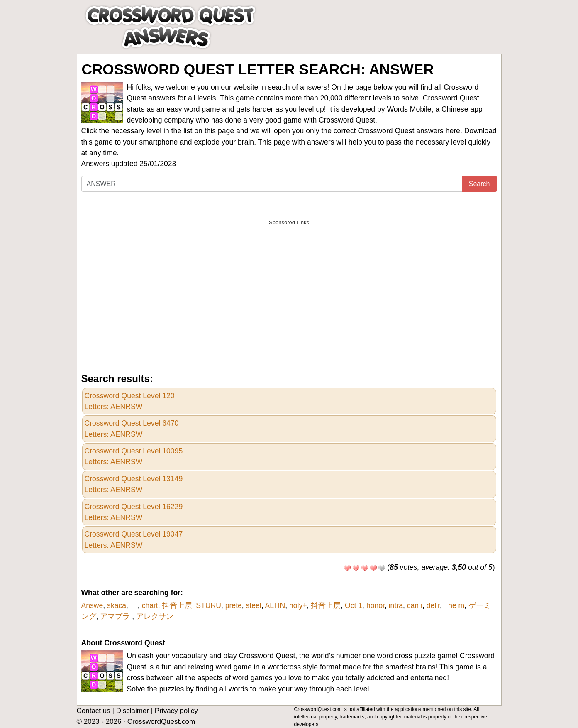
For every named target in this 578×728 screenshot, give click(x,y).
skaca (117, 605)
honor (376, 605)
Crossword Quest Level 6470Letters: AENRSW (132, 429)
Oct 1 (354, 605)
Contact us (94, 711)
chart (150, 605)
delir (433, 605)
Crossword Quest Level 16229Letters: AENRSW (134, 512)
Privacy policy (176, 711)
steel (254, 605)
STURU (209, 605)
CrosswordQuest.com (161, 722)
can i (415, 605)
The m (454, 605)
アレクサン (155, 616)
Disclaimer (133, 711)
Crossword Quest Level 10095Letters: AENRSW (134, 456)
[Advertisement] (289, 288)
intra (396, 605)
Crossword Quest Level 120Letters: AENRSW (130, 401)
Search (479, 184)
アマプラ (116, 616)
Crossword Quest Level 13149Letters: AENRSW (134, 484)
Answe (92, 605)
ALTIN (275, 605)
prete (234, 605)
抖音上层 (177, 605)
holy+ (298, 605)
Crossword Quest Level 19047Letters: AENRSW (134, 539)
